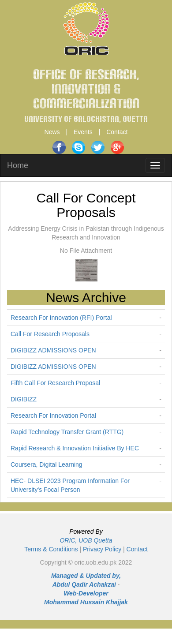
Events (83, 132)
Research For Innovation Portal (53, 416)
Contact (117, 132)
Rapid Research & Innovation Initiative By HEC (75, 448)
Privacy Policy (102, 549)
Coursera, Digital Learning (47, 464)
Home (18, 165)
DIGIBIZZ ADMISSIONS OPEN (53, 350)
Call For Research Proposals (50, 334)
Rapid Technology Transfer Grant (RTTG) (67, 432)
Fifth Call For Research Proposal (55, 383)
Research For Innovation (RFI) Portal (61, 318)
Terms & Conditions (51, 549)
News (52, 132)
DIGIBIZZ (24, 399)
